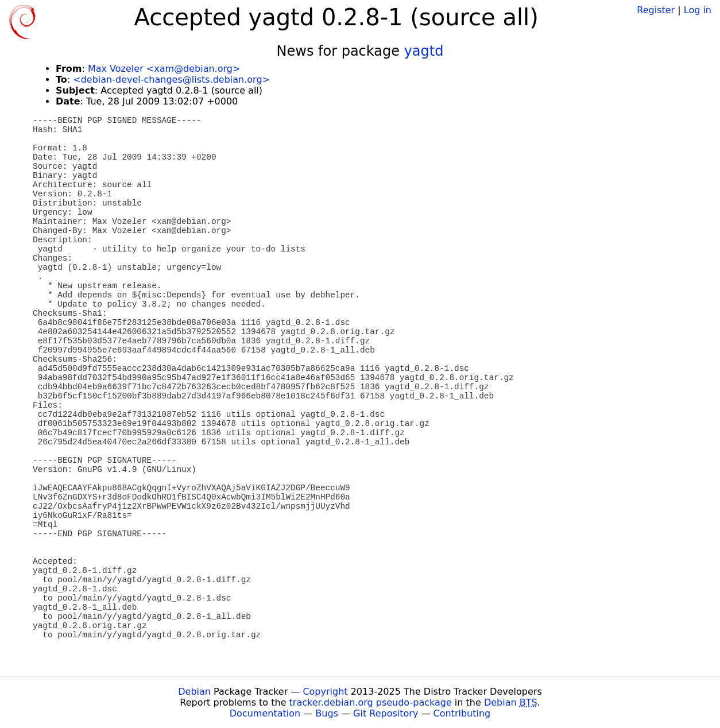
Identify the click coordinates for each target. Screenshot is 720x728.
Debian (194, 692)
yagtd (424, 51)
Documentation (265, 713)
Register (656, 10)
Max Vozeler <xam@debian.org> (164, 69)
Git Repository (386, 713)
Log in (698, 10)
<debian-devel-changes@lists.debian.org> (171, 80)
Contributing (462, 713)
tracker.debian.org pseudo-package (371, 702)
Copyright (325, 692)
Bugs (327, 713)
